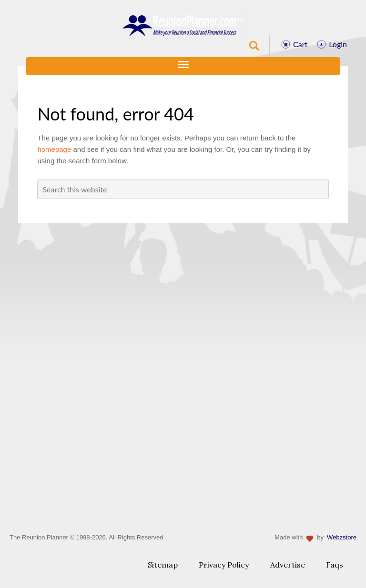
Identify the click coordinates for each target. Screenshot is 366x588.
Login (338, 44)
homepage (54, 149)
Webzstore (342, 537)
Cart (300, 44)
